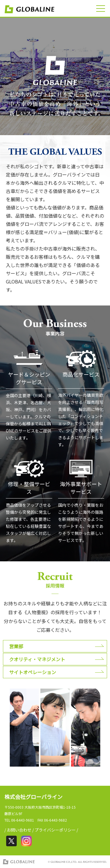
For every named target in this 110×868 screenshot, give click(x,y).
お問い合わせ (19, 830)
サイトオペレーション (33, 672)
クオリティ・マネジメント (37, 659)
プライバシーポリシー (55, 830)
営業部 (16, 646)
